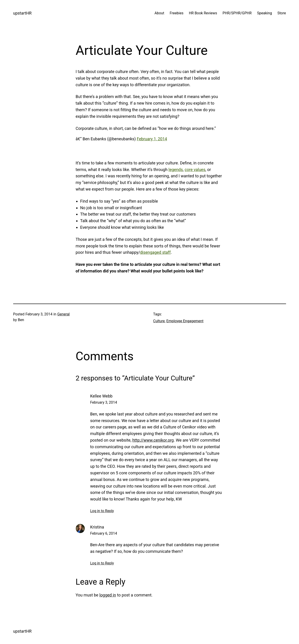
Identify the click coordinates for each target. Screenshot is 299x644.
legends (176, 170)
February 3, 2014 (104, 402)
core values (195, 170)
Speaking (265, 13)
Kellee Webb (101, 396)
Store (282, 13)
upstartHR (22, 13)
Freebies (177, 13)
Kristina (97, 527)
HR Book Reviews (203, 13)
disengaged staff (155, 252)
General (63, 314)
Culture (159, 321)
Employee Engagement (185, 321)
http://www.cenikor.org (153, 440)
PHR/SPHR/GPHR (237, 13)
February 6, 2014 (104, 533)
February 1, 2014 (152, 139)
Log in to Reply (102, 511)
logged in (108, 595)
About (160, 13)
